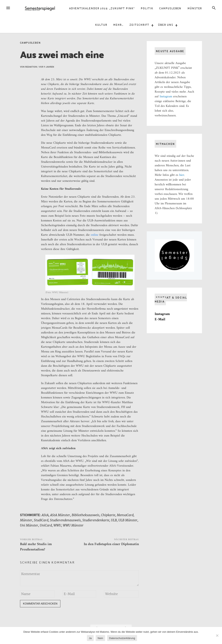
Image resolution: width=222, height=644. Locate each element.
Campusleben (170, 8)
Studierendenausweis (65, 520)
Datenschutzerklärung (122, 638)
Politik (147, 8)
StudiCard (41, 520)
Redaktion (31, 67)
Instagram (162, 314)
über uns (166, 25)
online (95, 235)
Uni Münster (29, 525)
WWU (57, 525)
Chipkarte (108, 515)
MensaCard (125, 515)
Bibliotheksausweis (86, 515)
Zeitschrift (139, 25)
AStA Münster (60, 515)
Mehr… (118, 25)
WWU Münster (73, 525)
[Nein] (217, 635)
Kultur (101, 25)
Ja (90, 638)
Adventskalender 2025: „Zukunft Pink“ (102, 8)
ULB (114, 520)
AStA (45, 515)
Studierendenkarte (96, 520)
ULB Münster (128, 520)
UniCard (46, 525)
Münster (195, 8)
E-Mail (160, 319)
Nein (100, 638)
